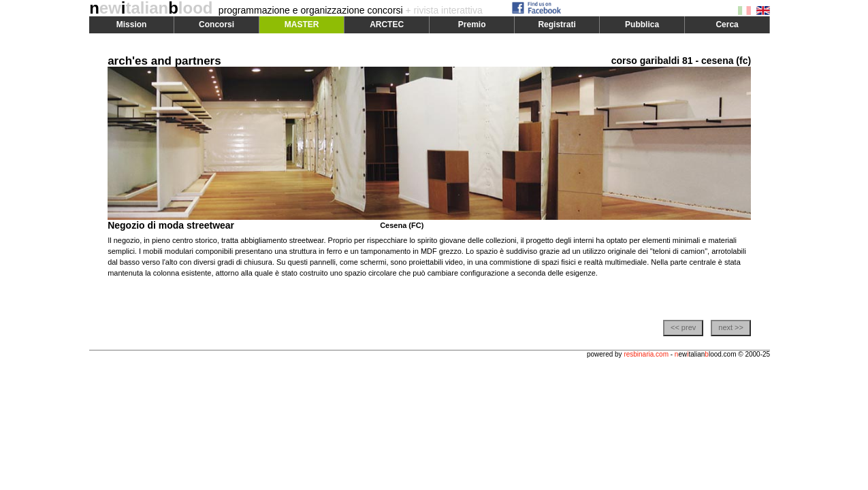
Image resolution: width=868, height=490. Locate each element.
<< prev (683, 327)
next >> (731, 327)
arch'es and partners (164, 61)
